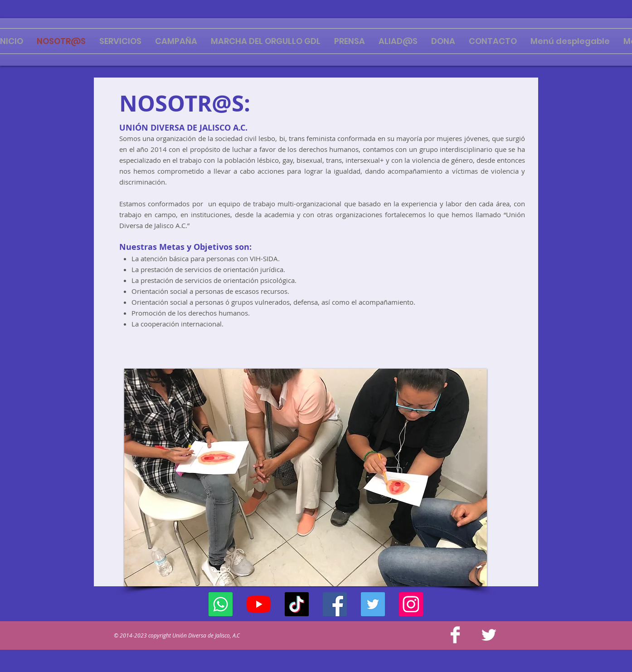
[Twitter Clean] (489, 635)
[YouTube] (259, 604)
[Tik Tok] (297, 604)
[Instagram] (411, 604)
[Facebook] (335, 604)
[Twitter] (373, 604)
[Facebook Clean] (455, 635)
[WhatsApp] (221, 604)
